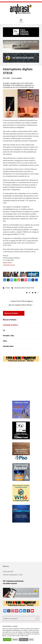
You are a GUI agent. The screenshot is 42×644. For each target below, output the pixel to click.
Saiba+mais (23, 640)
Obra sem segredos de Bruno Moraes (20, 305)
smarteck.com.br (9, 265)
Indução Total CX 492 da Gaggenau (22, 301)
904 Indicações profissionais (13, 581)
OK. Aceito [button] (7, 640)
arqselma (19, 78)
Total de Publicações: (11, 575)
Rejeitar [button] (15, 640)
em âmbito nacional (10, 583)
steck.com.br (7, 263)
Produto (8, 288)
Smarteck (28, 288)
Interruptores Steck (19, 288)
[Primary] (21, 20)
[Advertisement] (15, 383)
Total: (5, 572)
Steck (33, 288)
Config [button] (31, 640)
